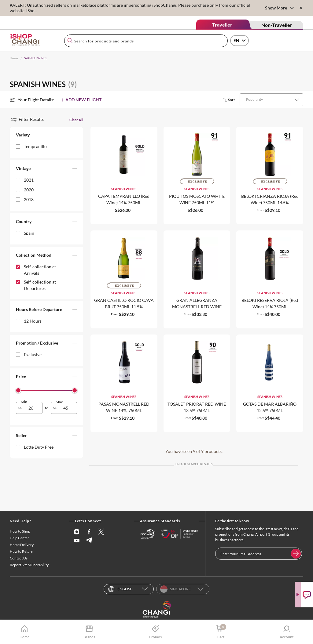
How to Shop (20, 531)
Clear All (76, 120)
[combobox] (146, 41)
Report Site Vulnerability (29, 565)
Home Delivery (22, 545)
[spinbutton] (33, 408)
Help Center (19, 538)
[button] (46, 136)
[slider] (18, 390)
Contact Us (19, 558)
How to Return (22, 551)
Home (14, 58)
